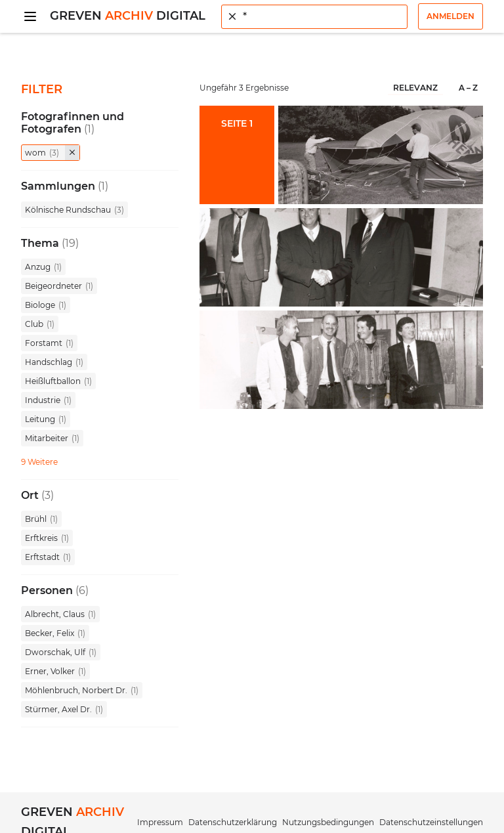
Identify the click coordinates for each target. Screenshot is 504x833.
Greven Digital (128, 16)
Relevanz (415, 88)
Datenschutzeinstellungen (431, 822)
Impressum (160, 822)
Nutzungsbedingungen (328, 822)
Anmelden (451, 16)
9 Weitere (39, 462)
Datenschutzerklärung (233, 822)
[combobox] (314, 17)
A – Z (468, 88)
